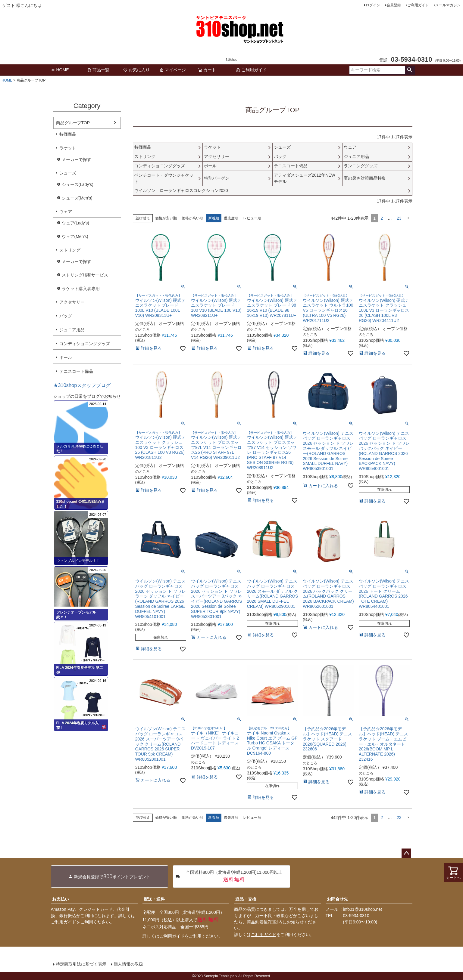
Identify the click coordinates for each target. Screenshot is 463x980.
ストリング (70, 250)
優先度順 (231, 218)
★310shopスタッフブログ (82, 385)
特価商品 (68, 134)
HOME (60, 70)
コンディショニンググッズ (85, 344)
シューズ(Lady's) (78, 184)
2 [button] (382, 218)
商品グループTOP (73, 123)
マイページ (173, 70)
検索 (410, 70)
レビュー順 (252, 218)
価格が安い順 (166, 218)
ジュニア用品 (72, 330)
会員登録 (394, 5)
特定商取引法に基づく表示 (81, 964)
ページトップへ (406, 853)
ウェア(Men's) (75, 236)
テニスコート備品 (76, 371)
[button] (408, 218)
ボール (66, 357)
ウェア (66, 212)
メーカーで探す (77, 159)
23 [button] (399, 218)
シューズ (68, 173)
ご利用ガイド (418, 5)
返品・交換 (246, 899)
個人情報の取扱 (128, 964)
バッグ (66, 316)
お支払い (61, 899)
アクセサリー (72, 302)
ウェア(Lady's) (75, 223)
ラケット (68, 148)
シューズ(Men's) (77, 198)
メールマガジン (448, 5)
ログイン (373, 5)
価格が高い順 (192, 218)
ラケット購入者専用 (81, 289)
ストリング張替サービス (85, 275)
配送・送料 (154, 899)
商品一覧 (98, 70)
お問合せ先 (337, 899)
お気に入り (136, 70)
